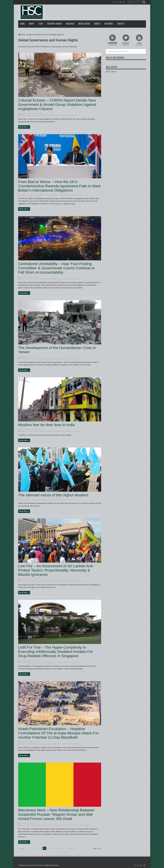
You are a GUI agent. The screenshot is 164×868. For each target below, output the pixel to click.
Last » (72, 848)
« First (22, 848)
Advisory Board (54, 24)
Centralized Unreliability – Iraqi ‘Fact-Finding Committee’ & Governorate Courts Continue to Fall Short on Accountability (56, 268)
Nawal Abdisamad (26, 429)
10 (61, 848)
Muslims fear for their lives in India (46, 425)
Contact (121, 24)
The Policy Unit (72, 115)
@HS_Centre (111, 67)
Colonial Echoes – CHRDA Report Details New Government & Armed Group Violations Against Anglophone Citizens (57, 105)
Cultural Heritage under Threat (29, 431)
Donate (97, 24)
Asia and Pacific (50, 500)
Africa (22, 115)
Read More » (24, 127)
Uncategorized (76, 431)
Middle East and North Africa (61, 279)
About (32, 24)
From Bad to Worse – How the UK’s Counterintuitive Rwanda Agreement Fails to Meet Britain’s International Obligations (59, 186)
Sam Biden (23, 113)
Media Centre (84, 24)
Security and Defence (64, 825)
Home (22, 24)
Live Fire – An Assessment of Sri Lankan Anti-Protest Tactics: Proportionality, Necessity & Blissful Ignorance (56, 570)
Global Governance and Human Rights (36, 115)
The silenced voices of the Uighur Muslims (53, 495)
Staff (41, 24)
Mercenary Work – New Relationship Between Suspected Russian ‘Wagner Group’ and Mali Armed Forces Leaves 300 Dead (56, 814)
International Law (53, 115)
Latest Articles (63, 115)
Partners (109, 24)
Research (70, 24)
